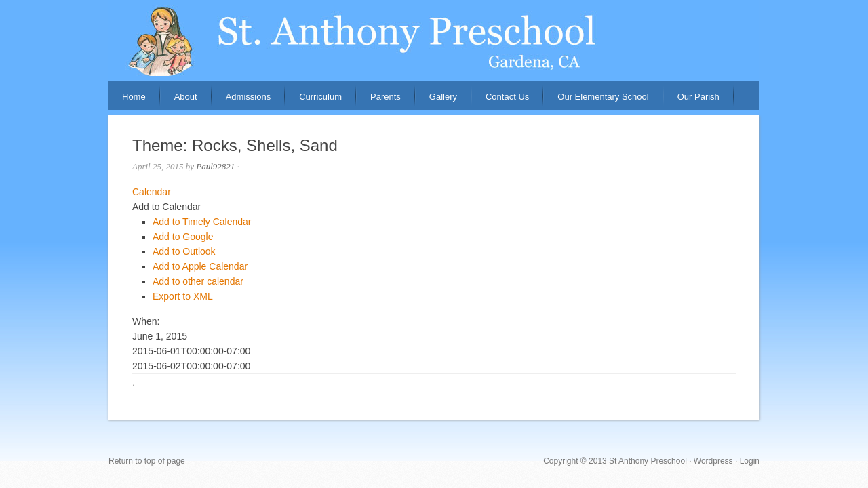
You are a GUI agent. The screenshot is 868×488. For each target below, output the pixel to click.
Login (750, 461)
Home (134, 97)
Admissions (241, 101)
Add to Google (183, 237)
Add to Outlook (184, 251)
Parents (379, 101)
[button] (166, 207)
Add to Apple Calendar (200, 266)
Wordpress (713, 461)
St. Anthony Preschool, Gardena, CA (434, 41)
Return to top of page (147, 461)
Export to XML (183, 296)
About (179, 101)
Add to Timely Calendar (202, 222)
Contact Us (507, 97)
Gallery (443, 97)
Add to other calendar (198, 281)
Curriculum (320, 97)
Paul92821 (215, 166)
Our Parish (698, 97)
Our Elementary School (603, 97)
